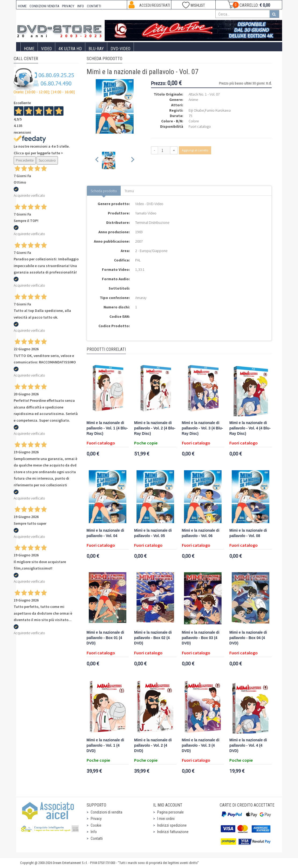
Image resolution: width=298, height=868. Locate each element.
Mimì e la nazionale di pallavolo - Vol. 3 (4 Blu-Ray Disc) (203, 428)
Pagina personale (170, 812)
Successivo (47, 160)
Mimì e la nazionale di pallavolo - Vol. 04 (105, 533)
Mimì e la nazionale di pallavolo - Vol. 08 (248, 533)
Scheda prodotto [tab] (104, 191)
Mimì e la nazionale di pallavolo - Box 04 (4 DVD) (248, 638)
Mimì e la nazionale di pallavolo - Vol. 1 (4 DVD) (105, 745)
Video (46, 49)
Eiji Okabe (196, 110)
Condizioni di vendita (106, 812)
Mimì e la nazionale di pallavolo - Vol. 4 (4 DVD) (248, 745)
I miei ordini (166, 819)
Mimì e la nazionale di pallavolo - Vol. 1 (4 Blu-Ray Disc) (107, 428)
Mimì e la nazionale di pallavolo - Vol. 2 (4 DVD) (153, 745)
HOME (22, 6)
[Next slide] (132, 160)
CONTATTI (94, 6)
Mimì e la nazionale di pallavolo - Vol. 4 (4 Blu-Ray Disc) (250, 428)
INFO (81, 6)
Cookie (96, 825)
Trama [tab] (129, 191)
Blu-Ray (96, 49)
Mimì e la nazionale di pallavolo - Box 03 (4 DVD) (201, 638)
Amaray (141, 298)
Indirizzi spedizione (172, 825)
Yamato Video (146, 213)
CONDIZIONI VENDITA (44, 6)
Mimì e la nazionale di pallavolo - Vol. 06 (201, 533)
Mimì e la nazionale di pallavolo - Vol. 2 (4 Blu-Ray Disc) (155, 428)
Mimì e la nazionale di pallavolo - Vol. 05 (153, 533)
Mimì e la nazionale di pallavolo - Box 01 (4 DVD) (105, 638)
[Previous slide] (97, 160)
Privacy (96, 819)
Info (94, 832)
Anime (193, 100)
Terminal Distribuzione (152, 223)
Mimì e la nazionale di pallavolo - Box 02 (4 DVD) (153, 638)
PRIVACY (68, 6)
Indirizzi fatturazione (173, 832)
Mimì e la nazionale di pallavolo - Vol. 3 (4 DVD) (201, 745)
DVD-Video (120, 49)
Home (29, 49)
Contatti (97, 838)
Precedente (25, 160)
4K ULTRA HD (70, 49)
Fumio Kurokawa (218, 110)
